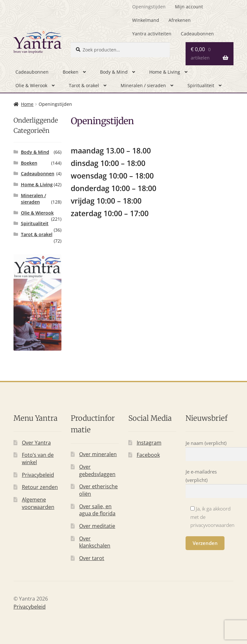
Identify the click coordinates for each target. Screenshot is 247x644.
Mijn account (189, 7)
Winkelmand (146, 20)
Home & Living (165, 72)
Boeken (71, 72)
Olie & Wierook (31, 85)
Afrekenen (180, 20)
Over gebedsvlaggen (97, 470)
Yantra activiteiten (152, 34)
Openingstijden (149, 7)
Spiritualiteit (201, 85)
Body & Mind (114, 72)
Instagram (149, 443)
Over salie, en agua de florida (97, 510)
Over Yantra (36, 443)
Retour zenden (40, 487)
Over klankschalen (95, 542)
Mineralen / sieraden (143, 85)
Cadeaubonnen (197, 34)
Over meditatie (97, 526)
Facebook (148, 455)
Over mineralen (98, 454)
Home (27, 104)
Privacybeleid (38, 475)
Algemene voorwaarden (38, 503)
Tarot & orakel (84, 85)
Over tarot (92, 558)
